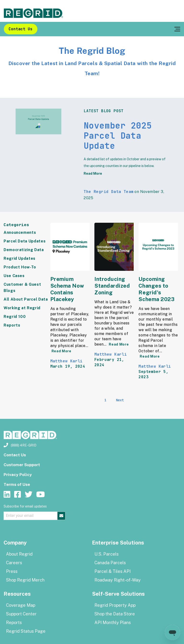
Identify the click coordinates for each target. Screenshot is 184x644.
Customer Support (22, 465)
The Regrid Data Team (109, 192)
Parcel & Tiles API (112, 571)
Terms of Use (17, 484)
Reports (12, 325)
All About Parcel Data (26, 299)
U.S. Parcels (106, 554)
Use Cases (14, 276)
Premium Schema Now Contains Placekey (67, 289)
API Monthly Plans (113, 622)
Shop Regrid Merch (25, 580)
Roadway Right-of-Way (118, 580)
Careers (14, 563)
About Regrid (19, 554)
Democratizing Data (24, 250)
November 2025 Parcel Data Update (118, 136)
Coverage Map (21, 605)
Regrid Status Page (26, 631)
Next (120, 400)
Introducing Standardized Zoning (112, 286)
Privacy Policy (18, 475)
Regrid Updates (20, 258)
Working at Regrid (22, 308)
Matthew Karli (66, 361)
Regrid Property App (115, 605)
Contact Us (21, 29)
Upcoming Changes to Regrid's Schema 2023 (156, 289)
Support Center (21, 614)
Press (12, 571)
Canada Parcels (110, 563)
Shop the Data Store (115, 614)
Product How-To (20, 267)
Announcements (20, 232)
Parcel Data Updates (25, 241)
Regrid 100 (15, 317)
